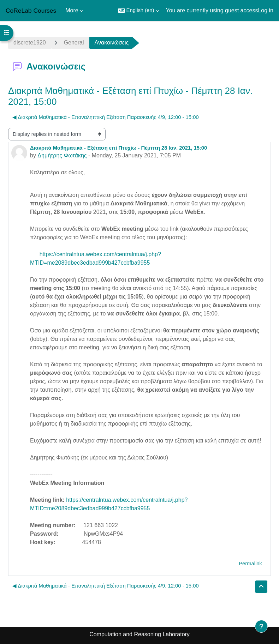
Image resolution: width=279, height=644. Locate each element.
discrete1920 (30, 43)
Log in (266, 10)
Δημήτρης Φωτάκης (62, 155)
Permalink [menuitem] (250, 564)
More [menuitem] (72, 10)
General (74, 43)
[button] (138, 11)
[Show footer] (261, 626)
